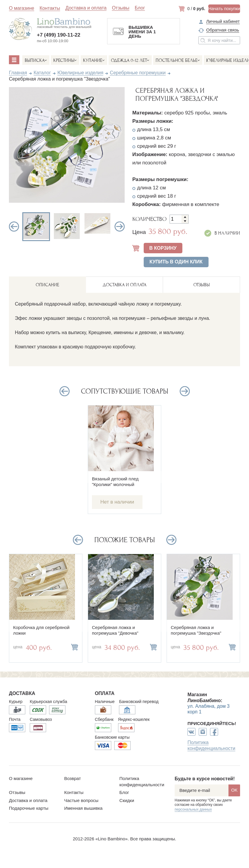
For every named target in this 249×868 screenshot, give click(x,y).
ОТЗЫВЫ (202, 285)
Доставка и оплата (86, 8)
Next (120, 227)
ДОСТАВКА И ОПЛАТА (124, 285)
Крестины (64, 60)
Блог (140, 8)
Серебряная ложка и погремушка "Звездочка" (196, 630)
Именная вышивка (83, 808)
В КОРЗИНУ (163, 248)
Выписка (35, 60)
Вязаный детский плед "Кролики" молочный (115, 482)
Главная (18, 73)
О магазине (22, 8)
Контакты (50, 8)
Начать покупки (224, 8)
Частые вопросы (81, 800)
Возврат (73, 778)
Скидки (127, 800)
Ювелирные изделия (80, 73)
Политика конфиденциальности (211, 745)
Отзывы (121, 8)
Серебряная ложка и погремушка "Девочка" (115, 630)
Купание (93, 60)
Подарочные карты (29, 808)
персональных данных (193, 809)
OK (234, 790)
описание (47, 285)
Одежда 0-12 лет (129, 60)
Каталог (42, 73)
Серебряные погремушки (138, 73)
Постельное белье (177, 60)
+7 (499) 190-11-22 (59, 35)
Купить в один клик (176, 262)
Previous (14, 227)
